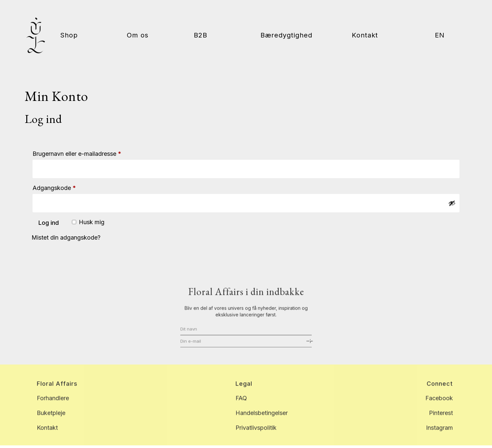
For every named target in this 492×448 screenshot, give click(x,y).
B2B (201, 36)
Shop (69, 36)
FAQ (241, 404)
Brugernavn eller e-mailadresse (90, 153)
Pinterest (441, 419)
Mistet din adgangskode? (66, 237)
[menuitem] (440, 52)
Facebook (439, 404)
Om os (138, 36)
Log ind (49, 223)
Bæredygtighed (286, 36)
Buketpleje (51, 419)
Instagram (439, 433)
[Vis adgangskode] (452, 203)
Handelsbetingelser (262, 419)
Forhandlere (53, 404)
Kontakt (365, 36)
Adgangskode (67, 187)
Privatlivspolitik (256, 433)
